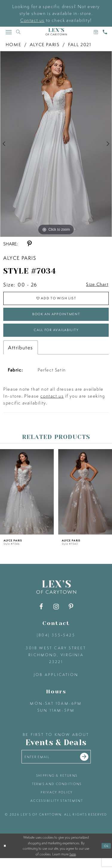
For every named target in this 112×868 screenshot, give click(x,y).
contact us (52, 404)
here (73, 864)
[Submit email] (89, 766)
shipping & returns (57, 785)
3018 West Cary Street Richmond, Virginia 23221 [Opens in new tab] (56, 663)
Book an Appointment (56, 318)
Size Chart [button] (95, 285)
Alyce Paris (45, 44)
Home (13, 44)
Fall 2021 (80, 44)
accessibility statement (57, 810)
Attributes (20, 355)
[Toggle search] (18, 32)
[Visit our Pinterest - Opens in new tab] (71, 614)
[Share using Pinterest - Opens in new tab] (29, 244)
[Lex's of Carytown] (56, 32)
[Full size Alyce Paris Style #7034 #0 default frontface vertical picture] (56, 144)
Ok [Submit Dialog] (106, 856)
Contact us (32, 20)
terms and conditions (57, 794)
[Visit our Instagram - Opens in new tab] (56, 614)
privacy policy (57, 802)
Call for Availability (56, 337)
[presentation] (27, 500)
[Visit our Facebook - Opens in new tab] (41, 614)
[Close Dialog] (5, 856)
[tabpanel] (56, 144)
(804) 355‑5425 (56, 643)
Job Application (56, 682)
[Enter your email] (56, 765)
